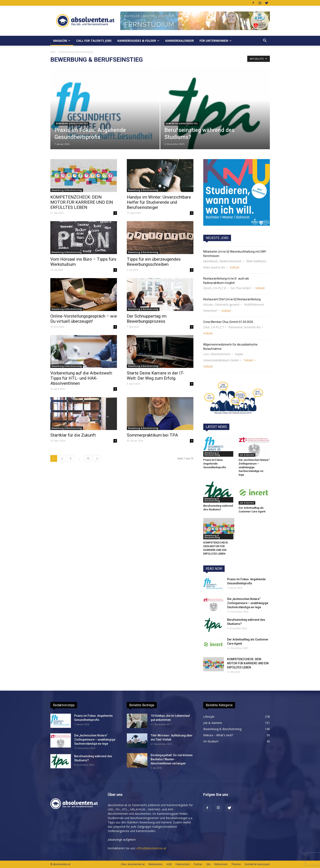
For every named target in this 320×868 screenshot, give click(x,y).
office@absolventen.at (151, 848)
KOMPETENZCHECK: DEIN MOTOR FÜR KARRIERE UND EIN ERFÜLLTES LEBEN (82, 202)
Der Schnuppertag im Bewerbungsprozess (147, 319)
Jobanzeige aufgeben (122, 840)
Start (53, 52)
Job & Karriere (247, 455)
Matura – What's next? (218, 735)
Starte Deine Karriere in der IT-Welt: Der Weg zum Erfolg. (156, 376)
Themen (236, 864)
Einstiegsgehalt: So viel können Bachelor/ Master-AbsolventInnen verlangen (172, 759)
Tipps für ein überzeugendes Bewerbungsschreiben (154, 262)
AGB (169, 864)
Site (208, 864)
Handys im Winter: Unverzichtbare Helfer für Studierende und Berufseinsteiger (159, 202)
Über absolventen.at (133, 864)
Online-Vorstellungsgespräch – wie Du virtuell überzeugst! (84, 319)
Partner (198, 864)
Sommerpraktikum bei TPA (152, 435)
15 (88, 458)
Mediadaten (156, 864)
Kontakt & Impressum (257, 864)
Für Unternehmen (215, 41)
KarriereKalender (180, 41)
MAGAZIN (62, 41)
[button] (265, 41)
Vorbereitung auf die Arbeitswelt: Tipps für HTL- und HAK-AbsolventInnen (81, 378)
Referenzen (221, 864)
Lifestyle (209, 717)
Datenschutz (183, 864)
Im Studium (211, 741)
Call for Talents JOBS (94, 41)
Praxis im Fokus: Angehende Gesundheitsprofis (215, 464)
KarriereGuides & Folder (138, 41)
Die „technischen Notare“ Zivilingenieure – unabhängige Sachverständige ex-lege (254, 467)
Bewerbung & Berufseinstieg (72, 124)
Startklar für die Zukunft (73, 435)
